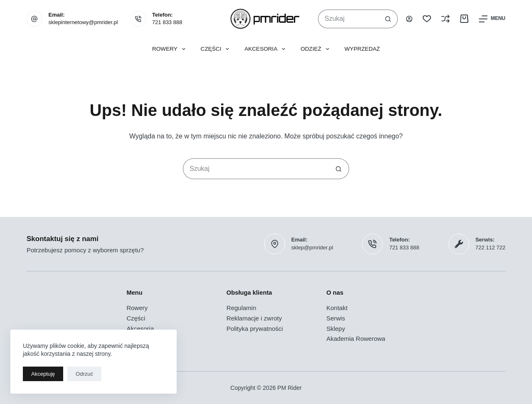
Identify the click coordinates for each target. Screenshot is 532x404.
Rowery (170, 49)
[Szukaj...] (349, 19)
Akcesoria (266, 49)
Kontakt (337, 308)
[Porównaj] (446, 19)
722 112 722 (490, 248)
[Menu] (492, 19)
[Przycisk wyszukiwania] (388, 19)
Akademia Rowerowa (356, 339)
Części (217, 49)
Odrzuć (84, 374)
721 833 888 (167, 22)
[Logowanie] (409, 19)
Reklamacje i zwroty (254, 318)
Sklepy (336, 329)
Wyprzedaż (362, 49)
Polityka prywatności (255, 329)
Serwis (336, 318)
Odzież (316, 49)
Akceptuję (43, 374)
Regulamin (241, 308)
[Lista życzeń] (427, 19)
